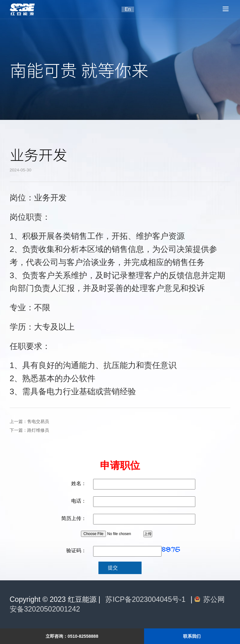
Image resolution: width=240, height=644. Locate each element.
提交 (113, 568)
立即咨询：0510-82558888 (72, 636)
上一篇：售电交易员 (29, 422)
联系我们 (192, 636)
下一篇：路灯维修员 (29, 430)
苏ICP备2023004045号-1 (145, 599)
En (128, 9)
